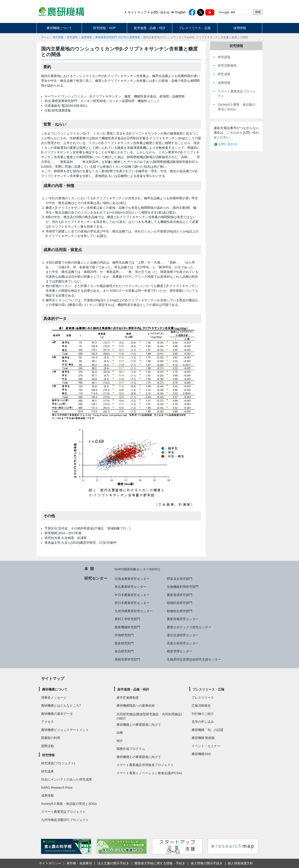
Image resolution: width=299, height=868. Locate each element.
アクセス (47, 722)
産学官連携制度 (128, 698)
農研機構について (59, 28)
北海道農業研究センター (132, 579)
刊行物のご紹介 (203, 714)
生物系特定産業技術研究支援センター (194, 659)
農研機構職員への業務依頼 (136, 706)
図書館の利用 (51, 738)
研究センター (96, 578)
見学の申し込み (203, 722)
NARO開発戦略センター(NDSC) (137, 569)
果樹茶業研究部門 (127, 659)
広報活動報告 (201, 706)
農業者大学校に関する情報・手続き (160, 863)
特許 (120, 741)
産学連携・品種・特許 (150, 28)
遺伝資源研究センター (183, 635)
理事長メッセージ (54, 698)
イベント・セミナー (206, 746)
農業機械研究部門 (127, 627)
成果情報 (86, 37)
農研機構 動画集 (203, 738)
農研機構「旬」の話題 (208, 730)
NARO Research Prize (57, 788)
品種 (120, 733)
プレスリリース (203, 698)
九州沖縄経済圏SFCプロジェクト (65, 820)
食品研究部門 (124, 651)
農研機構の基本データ (57, 714)
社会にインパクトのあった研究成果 (67, 779)
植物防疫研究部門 (180, 603)
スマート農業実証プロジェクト (63, 812)
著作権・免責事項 (79, 863)
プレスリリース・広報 (195, 28)
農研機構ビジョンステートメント (65, 730)
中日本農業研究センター (132, 595)
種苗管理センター (180, 651)
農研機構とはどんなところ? (61, 706)
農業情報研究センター (183, 619)
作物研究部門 (124, 635)
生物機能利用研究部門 (183, 587)
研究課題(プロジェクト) (58, 763)
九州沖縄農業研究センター (134, 611)
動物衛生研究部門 (180, 611)
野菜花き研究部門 (180, 579)
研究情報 (58, 37)
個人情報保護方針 (240, 863)
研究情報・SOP (104, 28)
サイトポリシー (50, 863)
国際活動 (47, 746)
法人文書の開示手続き (113, 863)
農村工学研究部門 (127, 619)
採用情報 (240, 28)
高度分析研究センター (183, 643)
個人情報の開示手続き (207, 863)
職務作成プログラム (131, 749)
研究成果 (72, 37)
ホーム (45, 37)
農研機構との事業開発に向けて (139, 725)
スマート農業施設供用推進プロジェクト (145, 765)
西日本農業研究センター (132, 603)
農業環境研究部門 (180, 595)
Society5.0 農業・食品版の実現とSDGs (69, 804)
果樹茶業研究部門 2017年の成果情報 (118, 37)
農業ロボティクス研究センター (189, 627)
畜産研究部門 (124, 643)
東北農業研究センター (131, 587)
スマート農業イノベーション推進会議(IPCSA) (149, 773)
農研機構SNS (201, 754)
